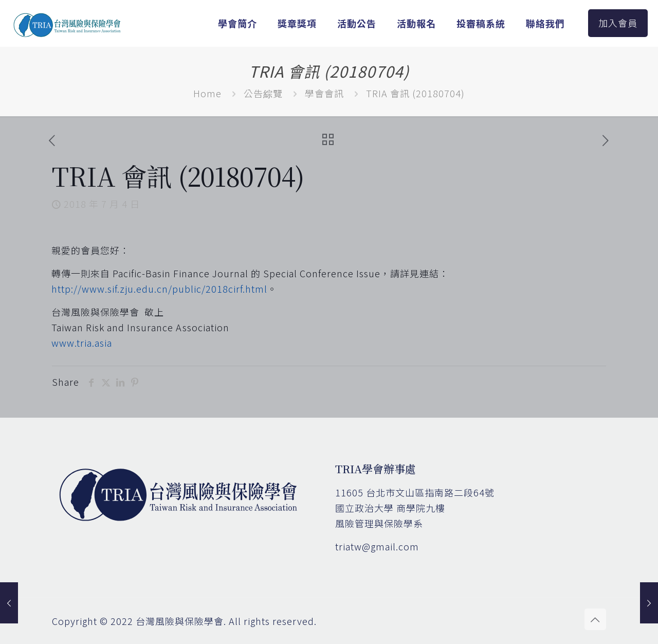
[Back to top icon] (595, 619)
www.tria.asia (82, 343)
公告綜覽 (263, 93)
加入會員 (618, 23)
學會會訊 (324, 93)
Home (207, 93)
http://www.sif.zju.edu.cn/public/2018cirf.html (159, 289)
